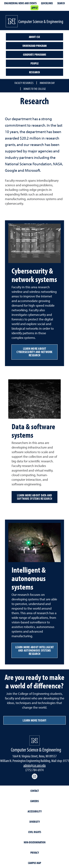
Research (34, 72)
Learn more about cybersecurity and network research (34, 352)
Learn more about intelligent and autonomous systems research (34, 650)
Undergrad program (34, 46)
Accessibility (35, 811)
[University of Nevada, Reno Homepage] (34, 741)
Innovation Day (47, 83)
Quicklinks (47, 3)
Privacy (35, 853)
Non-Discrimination (35, 842)
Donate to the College (35, 89)
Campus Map (34, 863)
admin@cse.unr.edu (34, 765)
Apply (34, 8)
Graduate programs (35, 54)
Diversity (35, 822)
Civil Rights (35, 832)
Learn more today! (34, 720)
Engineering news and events (20, 3)
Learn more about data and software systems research (34, 497)
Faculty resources (24, 83)
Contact (35, 791)
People (35, 63)
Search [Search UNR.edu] (61, 3)
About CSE (34, 37)
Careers (34, 801)
